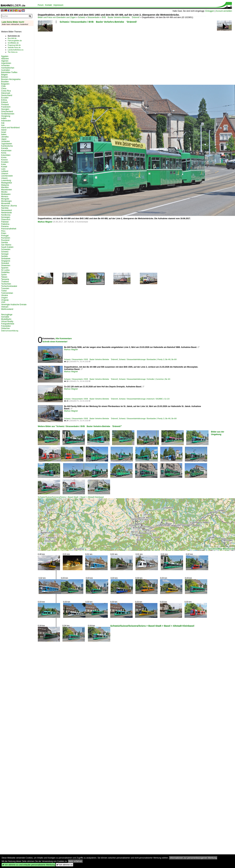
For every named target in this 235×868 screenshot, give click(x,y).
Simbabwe (6, 259)
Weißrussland (7, 309)
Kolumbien (6, 155)
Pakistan (5, 222)
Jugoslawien (7, 144)
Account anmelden (224, 11)
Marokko (5, 187)
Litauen (4, 178)
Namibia (5, 208)
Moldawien (6, 194)
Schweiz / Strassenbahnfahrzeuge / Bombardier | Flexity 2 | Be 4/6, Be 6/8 (148, 359)
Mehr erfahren (75, 861)
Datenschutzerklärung (10, 331)
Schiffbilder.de (13, 43)
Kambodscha (7, 146)
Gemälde (5, 317)
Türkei (4, 291)
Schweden (6, 249)
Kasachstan (6, 151)
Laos (3, 169)
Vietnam (5, 307)
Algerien (5, 61)
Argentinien (6, 63)
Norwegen (6, 217)
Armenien (5, 66)
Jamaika (5, 137)
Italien (4, 134)
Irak (3, 123)
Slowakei (5, 263)
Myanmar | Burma (9, 206)
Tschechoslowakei (9, 286)
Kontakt (49, 5)
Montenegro (6, 201)
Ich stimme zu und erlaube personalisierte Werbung (29, 865)
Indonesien (6, 121)
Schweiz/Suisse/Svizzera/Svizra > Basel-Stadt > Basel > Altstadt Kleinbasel (71, 497)
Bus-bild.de (12, 38)
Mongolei (5, 199)
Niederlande (6, 213)
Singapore (6, 261)
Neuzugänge (7, 315)
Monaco (5, 197)
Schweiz (82, 17)
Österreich (6, 220)
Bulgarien (5, 84)
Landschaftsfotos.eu (16, 50)
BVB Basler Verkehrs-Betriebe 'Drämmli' (121, 17)
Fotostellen (6, 326)
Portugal (5, 236)
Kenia (4, 153)
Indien (4, 118)
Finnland (5, 105)
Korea (4, 157)
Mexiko (4, 192)
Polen (4, 233)
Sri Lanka (5, 270)
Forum (41, 5)
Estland (4, 102)
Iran (3, 125)
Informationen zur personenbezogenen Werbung (193, 858)
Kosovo (4, 160)
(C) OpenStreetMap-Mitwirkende (219, 549)
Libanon (5, 174)
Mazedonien (6, 190)
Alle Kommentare (64, 339)
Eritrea (4, 100)
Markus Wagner (45, 222)
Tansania (5, 279)
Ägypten (5, 56)
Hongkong (6, 116)
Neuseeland (6, 210)
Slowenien (6, 265)
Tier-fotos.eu (13, 52)
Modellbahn (6, 319)
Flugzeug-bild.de (14, 45)
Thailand (5, 282)
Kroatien (5, 162)
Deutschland (7, 95)
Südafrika (5, 272)
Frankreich (6, 107)
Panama (5, 226)
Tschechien (6, 284)
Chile (3, 86)
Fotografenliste (8, 324)
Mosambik (6, 203)
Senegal (5, 254)
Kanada (5, 148)
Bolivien (5, 77)
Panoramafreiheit (9, 229)
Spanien (5, 268)
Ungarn (4, 298)
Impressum (58, 5)
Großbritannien (8, 114)
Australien (6, 70)
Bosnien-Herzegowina (11, 79)
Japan (4, 139)
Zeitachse (5, 328)
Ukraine (5, 295)
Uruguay (5, 300)
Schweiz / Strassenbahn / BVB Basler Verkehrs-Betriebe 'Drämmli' (98, 22)
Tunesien (5, 288)
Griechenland (7, 111)
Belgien (4, 75)
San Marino (6, 245)
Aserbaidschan (8, 68)
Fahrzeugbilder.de (15, 41)
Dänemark (6, 93)
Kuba (3, 164)
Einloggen (210, 11)
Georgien (5, 109)
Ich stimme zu (65, 865)
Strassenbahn (94, 17)
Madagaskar (7, 183)
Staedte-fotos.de (14, 47)
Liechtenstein (7, 176)
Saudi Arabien (7, 247)
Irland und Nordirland (10, 128)
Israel (4, 132)
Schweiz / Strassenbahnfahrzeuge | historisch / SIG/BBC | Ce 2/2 (144, 399)
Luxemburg (6, 180)
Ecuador (5, 98)
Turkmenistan (7, 293)
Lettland (5, 171)
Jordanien (6, 141)
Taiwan (4, 277)
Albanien (5, 59)
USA (3, 302)
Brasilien (5, 82)
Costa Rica (6, 91)
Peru (3, 231)
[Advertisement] (88, 55)
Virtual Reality (7, 321)
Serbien (5, 256)
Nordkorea (6, 215)
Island (4, 130)
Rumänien (6, 238)
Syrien (4, 275)
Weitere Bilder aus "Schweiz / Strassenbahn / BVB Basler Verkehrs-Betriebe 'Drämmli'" (80, 426)
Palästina (5, 224)
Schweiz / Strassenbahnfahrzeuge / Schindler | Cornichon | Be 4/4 (145, 379)
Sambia (5, 242)
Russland (5, 240)
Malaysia (5, 185)
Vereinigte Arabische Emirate (14, 305)
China (4, 88)
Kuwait (4, 167)
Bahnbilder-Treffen (9, 72)
